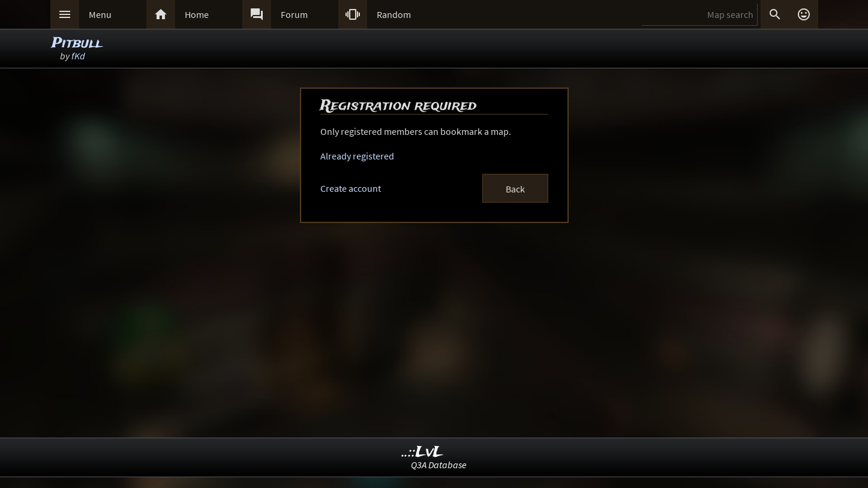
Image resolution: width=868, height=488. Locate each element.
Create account (351, 188)
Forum (294, 14)
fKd (78, 56)
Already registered (357, 156)
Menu (100, 14)
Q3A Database (439, 465)
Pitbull (77, 43)
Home (197, 14)
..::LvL (423, 452)
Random (394, 14)
